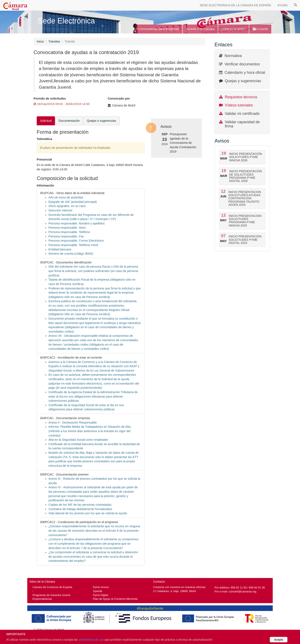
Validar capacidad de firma (242, 124)
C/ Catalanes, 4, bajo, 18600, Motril (175, 591)
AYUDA (282, 5)
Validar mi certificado (242, 114)
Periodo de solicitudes (50, 98)
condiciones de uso (91, 640)
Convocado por (119, 98)
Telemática (44, 139)
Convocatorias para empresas (159, 29)
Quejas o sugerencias (102, 121)
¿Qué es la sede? (233, 29)
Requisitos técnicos (241, 97)
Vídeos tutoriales (239, 105)
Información (45, 185)
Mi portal (260, 29)
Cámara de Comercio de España (52, 587)
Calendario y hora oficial (245, 73)
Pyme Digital (101, 595)
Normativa (233, 56)
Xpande (98, 591)
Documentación (69, 121)
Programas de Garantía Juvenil (51, 595)
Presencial (44, 159)
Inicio (40, 41)
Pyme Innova (101, 587)
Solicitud (46, 121)
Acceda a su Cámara (200, 29)
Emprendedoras (42, 599)
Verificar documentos (242, 64)
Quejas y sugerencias (243, 81)
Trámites (54, 41)
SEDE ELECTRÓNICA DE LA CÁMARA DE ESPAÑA (235, 5)
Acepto (279, 640)
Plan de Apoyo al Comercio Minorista (115, 599)
